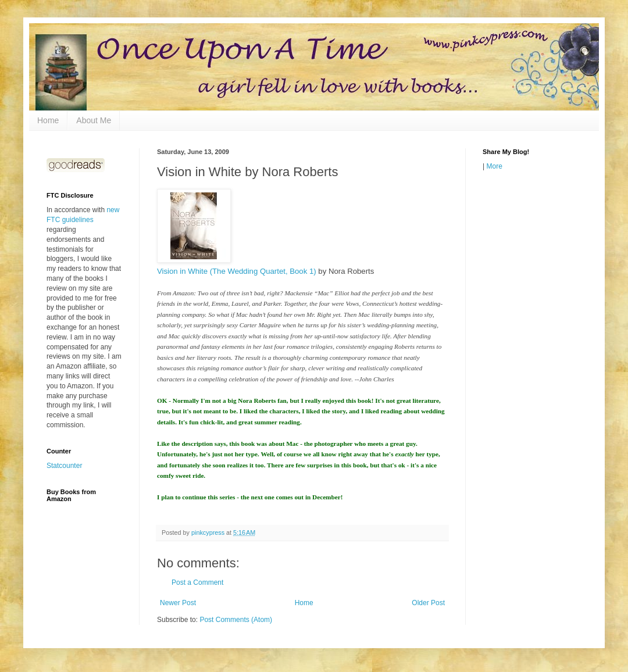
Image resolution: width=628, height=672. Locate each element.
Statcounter (64, 466)
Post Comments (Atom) (236, 620)
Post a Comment (197, 582)
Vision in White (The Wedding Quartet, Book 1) (237, 271)
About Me (94, 120)
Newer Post (178, 603)
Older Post (428, 603)
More (494, 166)
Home (48, 120)
